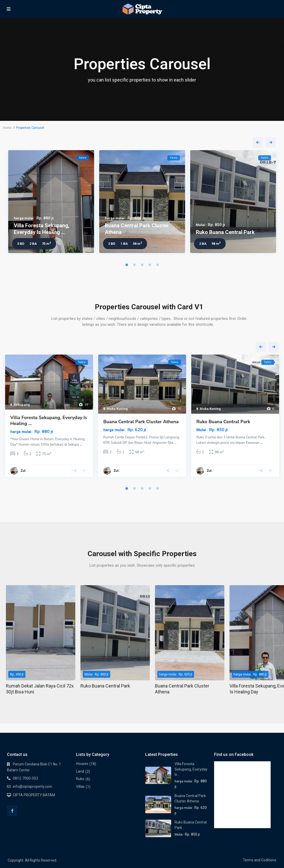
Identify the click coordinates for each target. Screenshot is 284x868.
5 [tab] (158, 265)
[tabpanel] (51, 203)
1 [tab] (127, 265)
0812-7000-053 (25, 778)
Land (80, 771)
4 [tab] (150, 265)
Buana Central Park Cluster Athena (141, 422)
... (81, 445)
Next (271, 142)
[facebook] (12, 811)
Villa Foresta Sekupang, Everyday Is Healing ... (49, 421)
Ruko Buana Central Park (225, 232)
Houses (82, 764)
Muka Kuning (117, 409)
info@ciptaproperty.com (33, 786)
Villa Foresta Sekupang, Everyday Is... (191, 769)
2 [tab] (134, 265)
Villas (80, 786)
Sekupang (22, 405)
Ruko (80, 779)
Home (7, 128)
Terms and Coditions (260, 860)
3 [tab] (142, 265)
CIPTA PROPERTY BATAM (34, 795)
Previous (258, 142)
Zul (23, 471)
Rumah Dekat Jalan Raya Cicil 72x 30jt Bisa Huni (40, 689)
